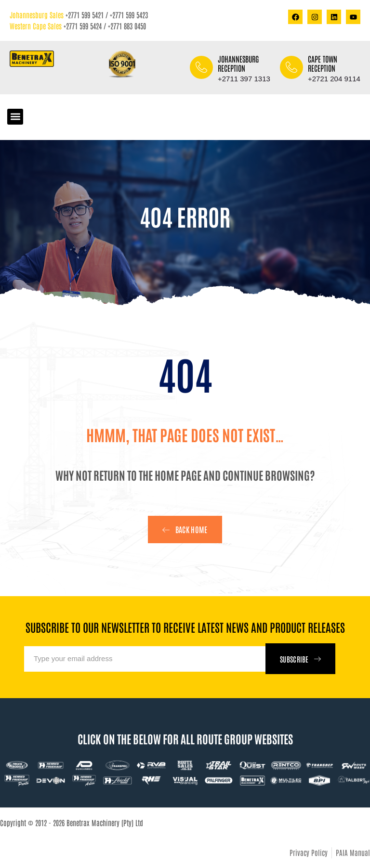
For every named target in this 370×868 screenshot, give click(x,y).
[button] (15, 117)
